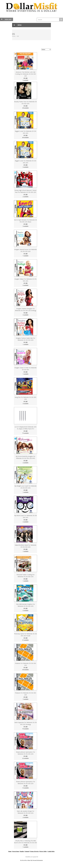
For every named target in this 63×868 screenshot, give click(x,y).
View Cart (8, 19)
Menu (17, 25)
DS (18, 36)
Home (14, 36)
